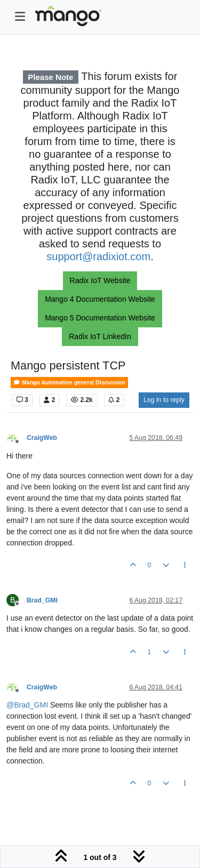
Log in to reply (164, 400)
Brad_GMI (42, 600)
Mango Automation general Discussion (69, 383)
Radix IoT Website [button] (100, 280)
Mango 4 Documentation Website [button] (100, 299)
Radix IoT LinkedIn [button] (100, 336)
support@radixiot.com (98, 256)
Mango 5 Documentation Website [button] (100, 318)
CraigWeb (42, 438)
